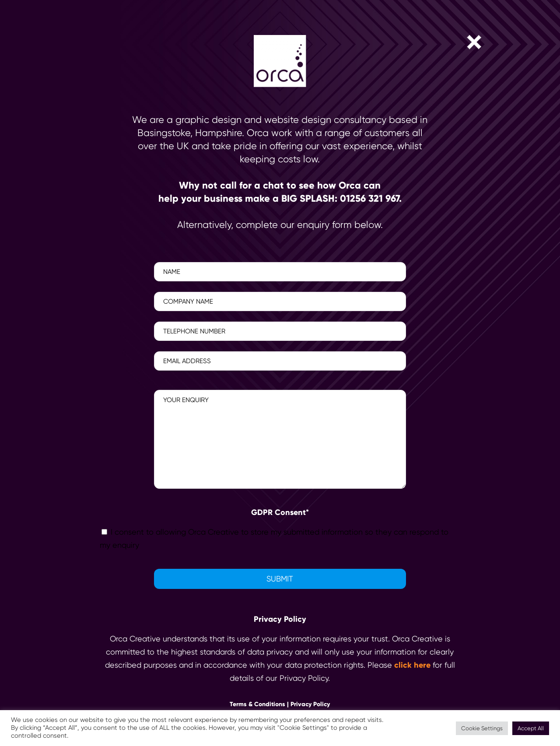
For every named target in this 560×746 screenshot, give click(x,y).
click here (412, 665)
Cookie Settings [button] (482, 728)
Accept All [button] (531, 728)
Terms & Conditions (257, 704)
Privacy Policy (310, 704)
